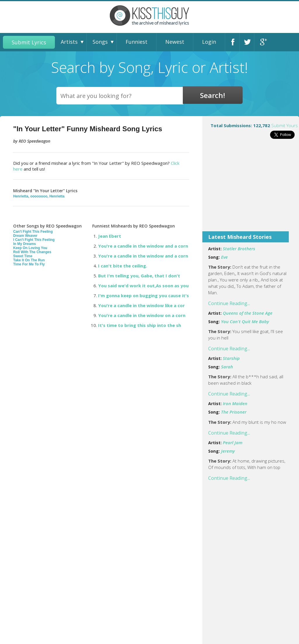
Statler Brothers (239, 249)
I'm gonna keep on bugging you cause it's (144, 295)
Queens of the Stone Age (248, 313)
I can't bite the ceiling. (123, 266)
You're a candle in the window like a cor (141, 305)
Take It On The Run (29, 260)
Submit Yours (285, 125)
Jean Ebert (110, 236)
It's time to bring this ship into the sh (140, 325)
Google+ (263, 42)
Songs (100, 42)
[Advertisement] (251, 189)
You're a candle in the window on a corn (142, 315)
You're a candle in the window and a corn (143, 246)
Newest (175, 42)
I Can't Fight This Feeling (34, 240)
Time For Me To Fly (29, 264)
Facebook (234, 42)
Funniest (137, 42)
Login (209, 42)
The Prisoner (234, 412)
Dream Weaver (25, 236)
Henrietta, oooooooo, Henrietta (39, 196)
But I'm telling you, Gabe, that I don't (139, 276)
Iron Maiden (235, 403)
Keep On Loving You (30, 248)
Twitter (248, 42)
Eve (224, 257)
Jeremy (228, 451)
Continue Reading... (229, 303)
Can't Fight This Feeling (33, 232)
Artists (69, 42)
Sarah (227, 367)
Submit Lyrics (29, 42)
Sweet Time (23, 256)
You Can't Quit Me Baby (245, 321)
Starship (231, 358)
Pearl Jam (233, 442)
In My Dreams (25, 244)
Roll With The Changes (32, 252)
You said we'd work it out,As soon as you (143, 286)
